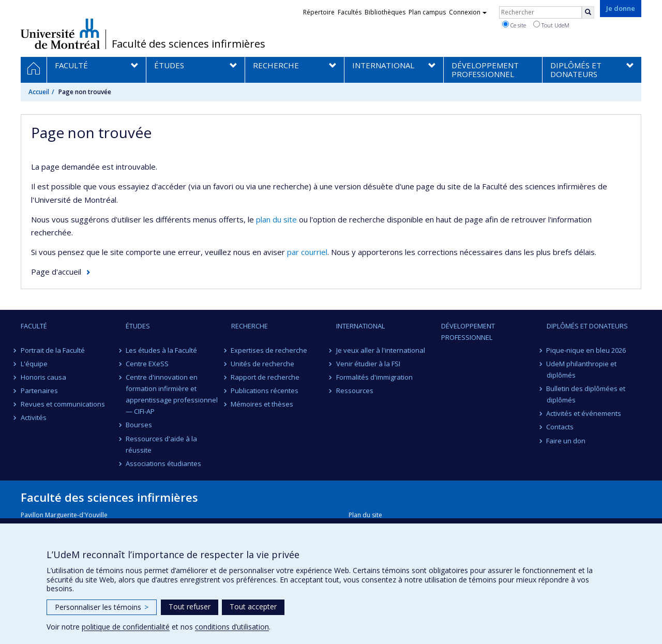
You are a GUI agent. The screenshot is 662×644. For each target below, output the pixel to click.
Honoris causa (43, 377)
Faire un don (566, 441)
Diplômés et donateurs (587, 326)
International (360, 326)
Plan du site (365, 515)
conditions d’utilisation (232, 627)
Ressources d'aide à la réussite (161, 444)
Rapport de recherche (266, 377)
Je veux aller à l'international (381, 350)
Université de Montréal (60, 34)
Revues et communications (63, 404)
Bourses (139, 425)
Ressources (355, 391)
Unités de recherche (263, 364)
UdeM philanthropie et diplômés (582, 369)
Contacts (560, 427)
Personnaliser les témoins (102, 607)
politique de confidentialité (126, 627)
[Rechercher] (588, 12)
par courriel (307, 252)
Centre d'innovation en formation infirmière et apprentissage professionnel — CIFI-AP (172, 394)
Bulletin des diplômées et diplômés (586, 394)
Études (138, 326)
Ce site (514, 25)
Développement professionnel (468, 332)
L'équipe (34, 364)
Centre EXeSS (147, 364)
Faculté (34, 326)
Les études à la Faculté (161, 350)
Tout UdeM (551, 25)
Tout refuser (190, 606)
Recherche (250, 326)
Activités (34, 417)
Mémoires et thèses (262, 404)
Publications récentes (265, 391)
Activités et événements (584, 413)
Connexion (468, 12)
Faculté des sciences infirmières (189, 44)
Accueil (39, 92)
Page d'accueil (56, 272)
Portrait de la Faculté (53, 350)
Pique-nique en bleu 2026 (586, 350)
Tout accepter (253, 606)
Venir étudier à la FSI (368, 364)
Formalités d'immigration (374, 377)
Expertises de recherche (269, 350)
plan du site (276, 219)
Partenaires (39, 391)
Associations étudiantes (163, 463)
